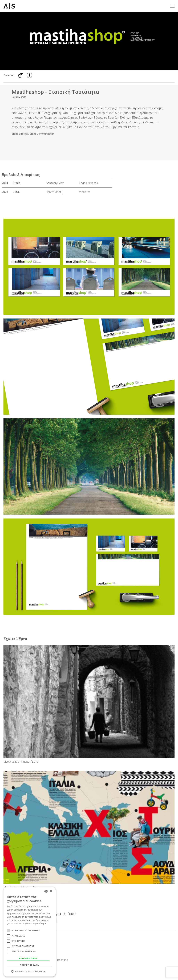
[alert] (30, 932)
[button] (30, 971)
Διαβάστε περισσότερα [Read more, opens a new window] (34, 924)
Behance (63, 960)
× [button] (51, 891)
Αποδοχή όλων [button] (28, 958)
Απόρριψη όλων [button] (30, 965)
